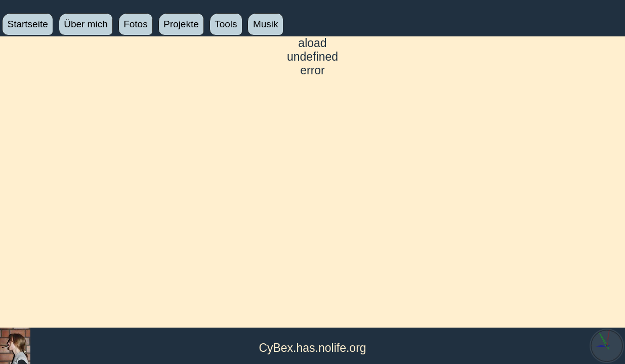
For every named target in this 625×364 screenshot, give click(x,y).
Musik (266, 24)
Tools (226, 24)
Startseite (28, 24)
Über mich (86, 24)
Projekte (181, 24)
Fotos (136, 24)
